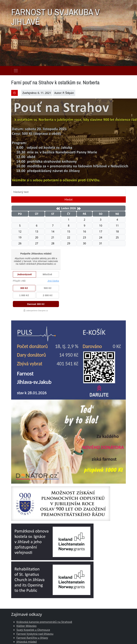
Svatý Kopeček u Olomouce (33, 630)
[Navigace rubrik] (16, 71)
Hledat (68, 199)
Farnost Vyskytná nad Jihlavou (35, 634)
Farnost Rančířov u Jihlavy (32, 638)
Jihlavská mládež (27, 642)
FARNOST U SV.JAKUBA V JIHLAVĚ (55, 15)
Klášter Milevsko (27, 626)
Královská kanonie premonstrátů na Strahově (44, 622)
